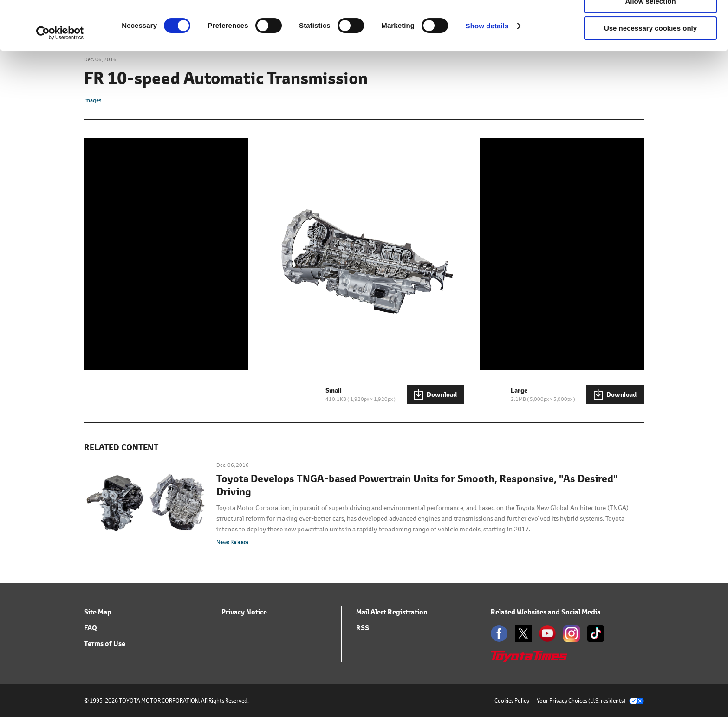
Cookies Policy (512, 701)
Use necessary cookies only (650, 77)
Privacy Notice (244, 612)
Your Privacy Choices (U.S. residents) (590, 701)
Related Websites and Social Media (546, 612)
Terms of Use (105, 643)
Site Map (98, 612)
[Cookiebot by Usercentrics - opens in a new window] (60, 82)
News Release (232, 542)
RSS (363, 628)
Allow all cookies (651, 23)
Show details (487, 75)
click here (398, 45)
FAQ (91, 628)
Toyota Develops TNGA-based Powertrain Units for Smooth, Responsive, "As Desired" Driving (417, 485)
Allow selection (650, 50)
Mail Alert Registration (392, 612)
